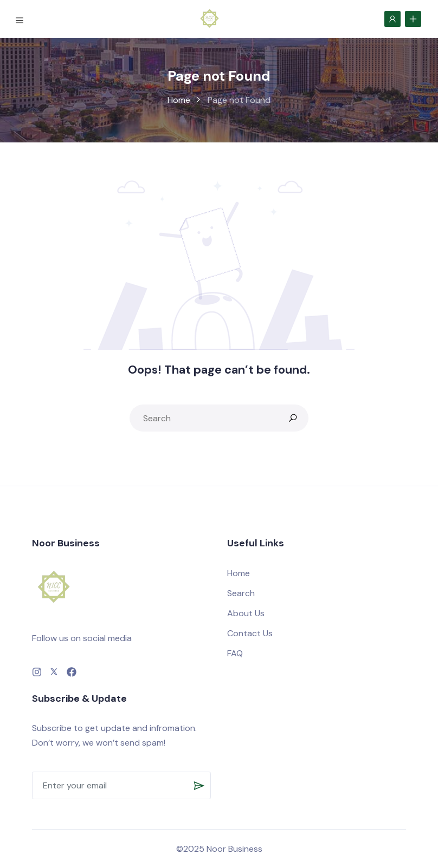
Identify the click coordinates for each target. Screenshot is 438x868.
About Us (246, 613)
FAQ (235, 653)
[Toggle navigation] (21, 19)
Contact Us (250, 633)
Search (241, 593)
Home (179, 100)
